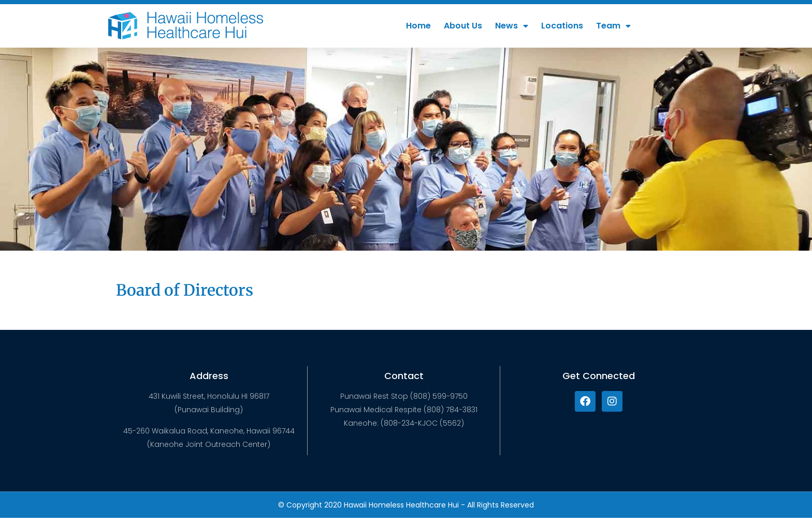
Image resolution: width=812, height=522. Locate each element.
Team (613, 26)
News (512, 26)
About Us (463, 26)
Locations (562, 26)
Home (418, 26)
